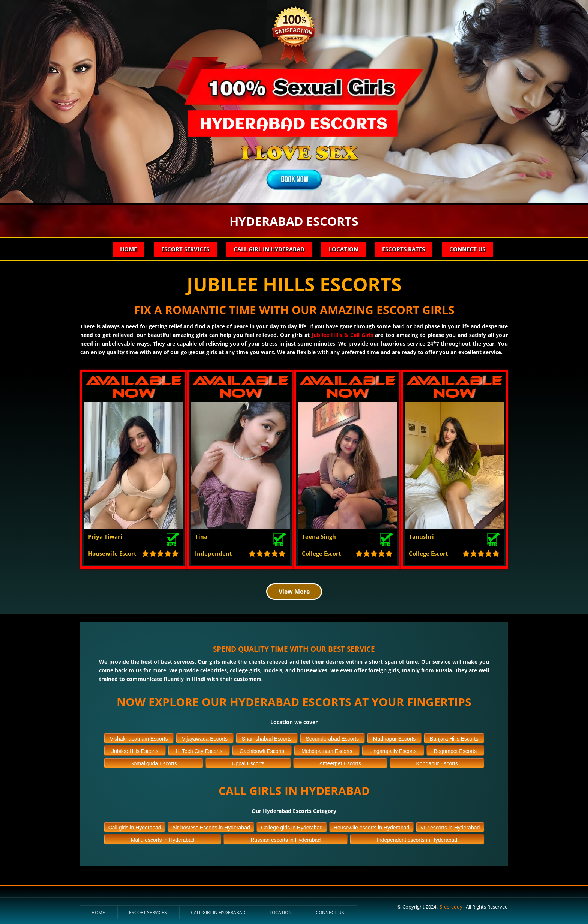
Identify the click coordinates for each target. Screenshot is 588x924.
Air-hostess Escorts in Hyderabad (211, 826)
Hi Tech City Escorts (199, 750)
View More (294, 590)
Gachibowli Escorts (262, 750)
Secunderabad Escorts (332, 738)
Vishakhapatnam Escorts (139, 738)
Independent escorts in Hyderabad (417, 839)
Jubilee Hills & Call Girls (342, 335)
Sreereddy (451, 906)
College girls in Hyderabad (292, 826)
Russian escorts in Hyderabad (286, 839)
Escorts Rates (403, 249)
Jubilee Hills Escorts (135, 750)
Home (128, 249)
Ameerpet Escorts (340, 762)
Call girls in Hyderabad (135, 826)
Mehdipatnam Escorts (327, 750)
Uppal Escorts (248, 762)
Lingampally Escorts (393, 750)
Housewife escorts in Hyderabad (372, 826)
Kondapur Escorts (437, 762)
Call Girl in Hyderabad (269, 249)
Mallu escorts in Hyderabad (163, 839)
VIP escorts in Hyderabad (450, 826)
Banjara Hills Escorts (454, 738)
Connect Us (467, 249)
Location (343, 249)
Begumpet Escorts (455, 750)
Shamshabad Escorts (267, 738)
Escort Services (185, 249)
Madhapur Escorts (394, 738)
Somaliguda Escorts (154, 762)
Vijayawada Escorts (205, 738)
